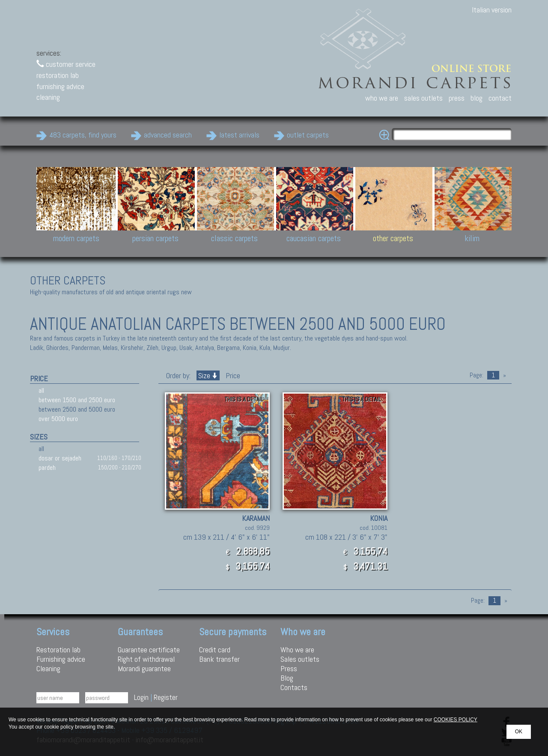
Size (208, 375)
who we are (382, 98)
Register (166, 697)
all (41, 390)
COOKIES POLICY (456, 720)
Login (141, 697)
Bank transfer (219, 659)
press (457, 98)
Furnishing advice (61, 659)
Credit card (215, 650)
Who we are (297, 650)
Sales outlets (300, 659)
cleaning (48, 97)
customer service (66, 64)
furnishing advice (60, 86)
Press (289, 668)
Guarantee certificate (149, 650)
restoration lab (58, 75)
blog (477, 98)
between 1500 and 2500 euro (77, 400)
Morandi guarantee (144, 668)
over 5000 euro (58, 419)
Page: (477, 375)
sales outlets (423, 98)
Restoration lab (58, 650)
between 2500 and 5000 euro (77, 409)
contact (500, 98)
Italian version (492, 10)
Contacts (294, 687)
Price (232, 375)
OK (519, 732)
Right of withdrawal (146, 659)
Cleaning (48, 668)
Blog (287, 678)
